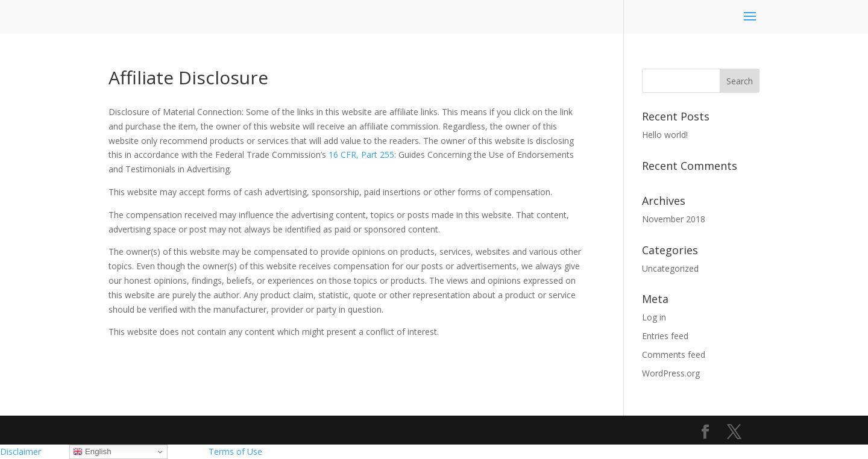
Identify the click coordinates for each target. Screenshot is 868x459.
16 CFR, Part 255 (361, 155)
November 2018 (674, 219)
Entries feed (665, 336)
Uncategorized (670, 268)
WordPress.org (671, 373)
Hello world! (665, 135)
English (92, 452)
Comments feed (674, 354)
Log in (654, 317)
